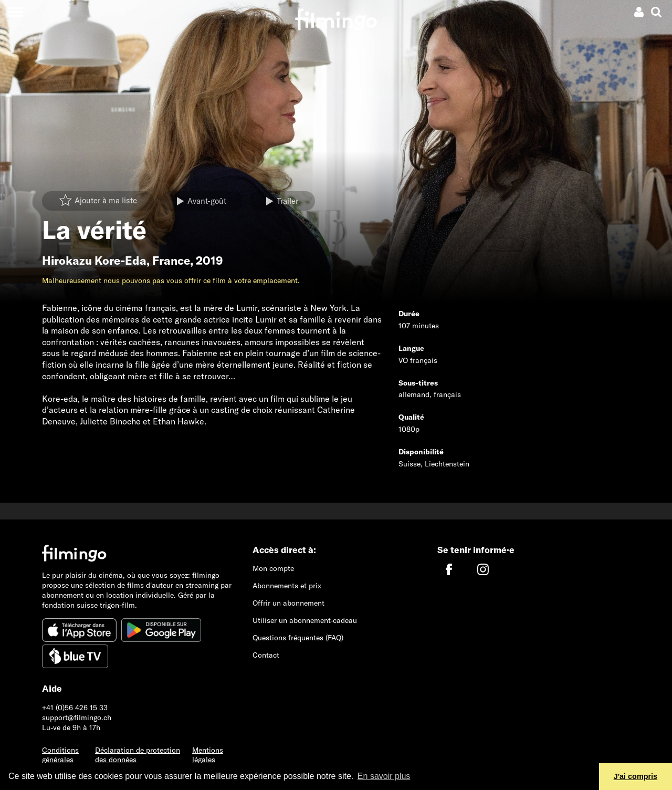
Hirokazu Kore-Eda (94, 261)
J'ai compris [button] (636, 776)
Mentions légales (208, 755)
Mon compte (273, 568)
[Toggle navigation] (15, 12)
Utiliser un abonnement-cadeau (305, 620)
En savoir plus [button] (384, 776)
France (171, 261)
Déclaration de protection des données (138, 755)
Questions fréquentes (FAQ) (298, 638)
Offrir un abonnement (288, 603)
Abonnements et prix (287, 586)
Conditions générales (60, 755)
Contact (266, 655)
